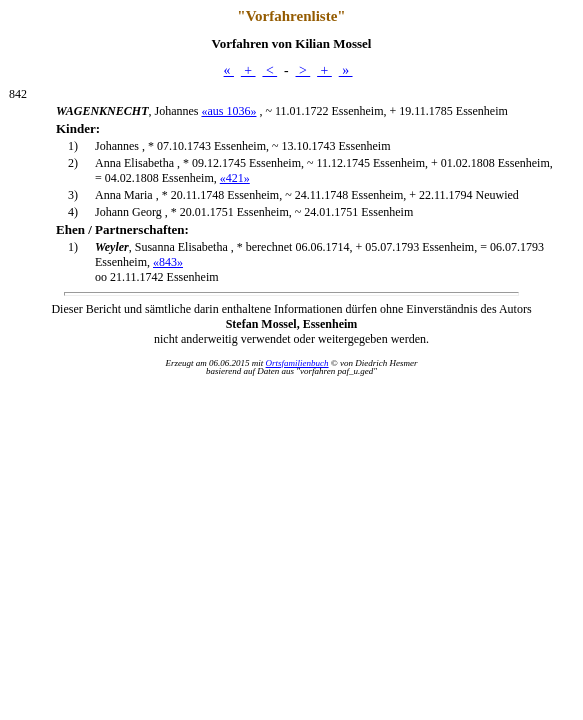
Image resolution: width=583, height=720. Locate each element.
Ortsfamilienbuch (297, 363)
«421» (235, 178)
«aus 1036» (228, 111)
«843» (168, 262)
